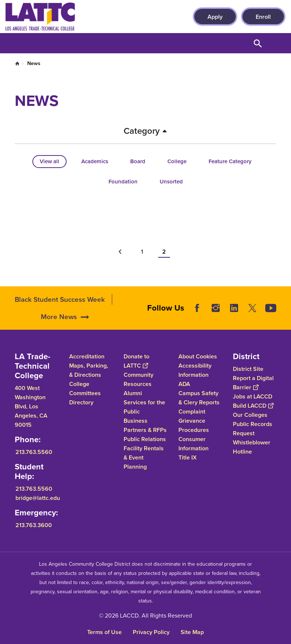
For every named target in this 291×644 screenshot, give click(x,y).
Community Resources (139, 379)
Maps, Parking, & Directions (89, 370)
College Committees (85, 389)
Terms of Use (104, 632)
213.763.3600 (34, 525)
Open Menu (276, 43)
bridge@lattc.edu (38, 498)
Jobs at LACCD (253, 396)
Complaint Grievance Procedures (194, 421)
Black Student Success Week (60, 309)
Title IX (188, 457)
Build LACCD (253, 406)
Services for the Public (144, 407)
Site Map (192, 632)
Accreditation (87, 356)
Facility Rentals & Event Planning (144, 457)
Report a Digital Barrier (253, 383)
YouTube (271, 318)
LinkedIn (234, 318)
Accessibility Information (195, 370)
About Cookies (198, 356)
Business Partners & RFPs (145, 425)
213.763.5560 (34, 452)
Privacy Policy (151, 632)
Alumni (133, 393)
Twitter (252, 318)
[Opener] (284, 322)
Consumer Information (194, 444)
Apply (215, 17)
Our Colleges (250, 415)
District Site (248, 369)
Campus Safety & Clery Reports (199, 398)
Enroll (263, 17)
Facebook (197, 318)
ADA (184, 384)
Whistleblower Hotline (252, 447)
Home (17, 64)
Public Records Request (253, 429)
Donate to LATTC (136, 361)
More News (59, 327)
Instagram (216, 318)
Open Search (258, 43)
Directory (81, 402)
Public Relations (145, 439)
